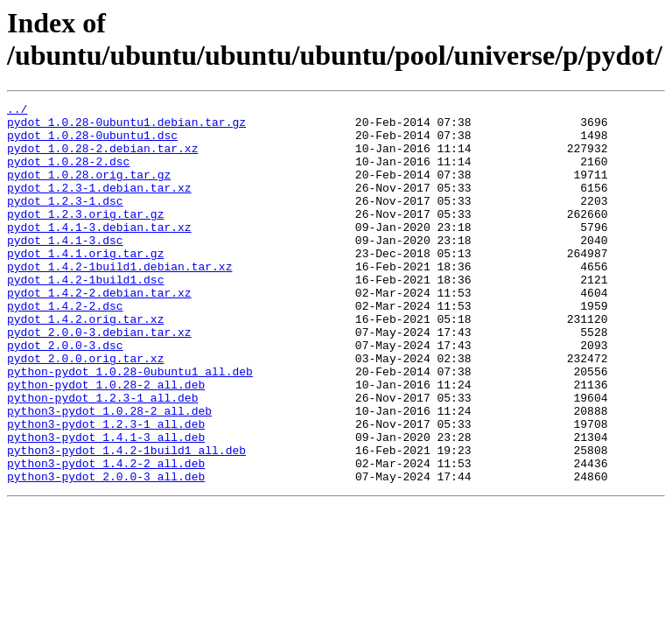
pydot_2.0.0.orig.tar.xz (85, 410)
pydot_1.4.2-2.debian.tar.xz (99, 332)
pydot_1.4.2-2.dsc (65, 347)
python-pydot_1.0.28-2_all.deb (106, 442)
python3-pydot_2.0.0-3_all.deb (106, 552)
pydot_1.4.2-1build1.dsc (85, 316)
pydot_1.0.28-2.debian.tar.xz (102, 158)
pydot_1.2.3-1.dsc (65, 221)
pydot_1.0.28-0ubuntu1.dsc (92, 143)
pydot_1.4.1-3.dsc (65, 269)
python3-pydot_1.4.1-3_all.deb (106, 505)
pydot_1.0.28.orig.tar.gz (89, 190)
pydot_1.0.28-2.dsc (68, 174)
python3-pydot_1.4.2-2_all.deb (106, 536)
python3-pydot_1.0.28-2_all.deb (109, 473)
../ (17, 111)
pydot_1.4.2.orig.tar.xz (85, 363)
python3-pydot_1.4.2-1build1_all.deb (126, 521)
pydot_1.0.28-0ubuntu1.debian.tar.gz (126, 127)
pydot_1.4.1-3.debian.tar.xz (99, 253)
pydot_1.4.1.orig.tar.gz (85, 284)
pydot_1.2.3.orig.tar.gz (85, 237)
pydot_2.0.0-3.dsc (65, 395)
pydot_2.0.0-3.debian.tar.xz (99, 379)
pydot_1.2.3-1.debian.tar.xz (99, 206)
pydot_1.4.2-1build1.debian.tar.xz (119, 300)
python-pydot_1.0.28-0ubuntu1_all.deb (130, 426)
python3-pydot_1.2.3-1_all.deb (106, 489)
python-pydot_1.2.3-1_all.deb (102, 458)
